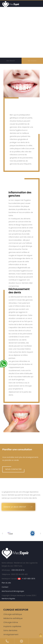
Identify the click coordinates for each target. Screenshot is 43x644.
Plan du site (6, 583)
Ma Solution (32, 61)
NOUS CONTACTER (13, 469)
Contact (5, 587)
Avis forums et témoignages (13, 591)
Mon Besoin (11, 61)
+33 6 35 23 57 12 (18, 570)
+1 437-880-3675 (28, 579)
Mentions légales (8, 599)
